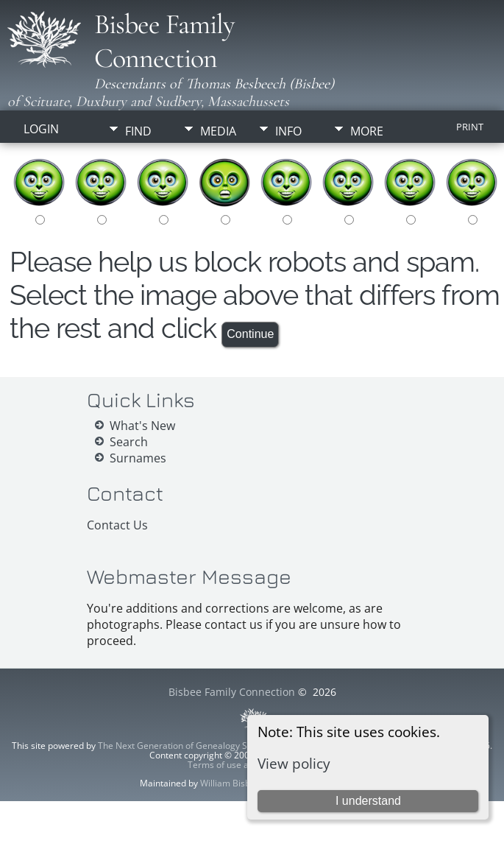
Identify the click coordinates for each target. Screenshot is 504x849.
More (367, 131)
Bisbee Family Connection (164, 41)
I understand (368, 801)
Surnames (138, 458)
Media (218, 131)
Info (288, 131)
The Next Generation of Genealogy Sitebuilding (194, 746)
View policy (294, 763)
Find (138, 131)
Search (129, 442)
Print (470, 127)
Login (41, 129)
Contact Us (117, 525)
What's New (142, 426)
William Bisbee (230, 783)
